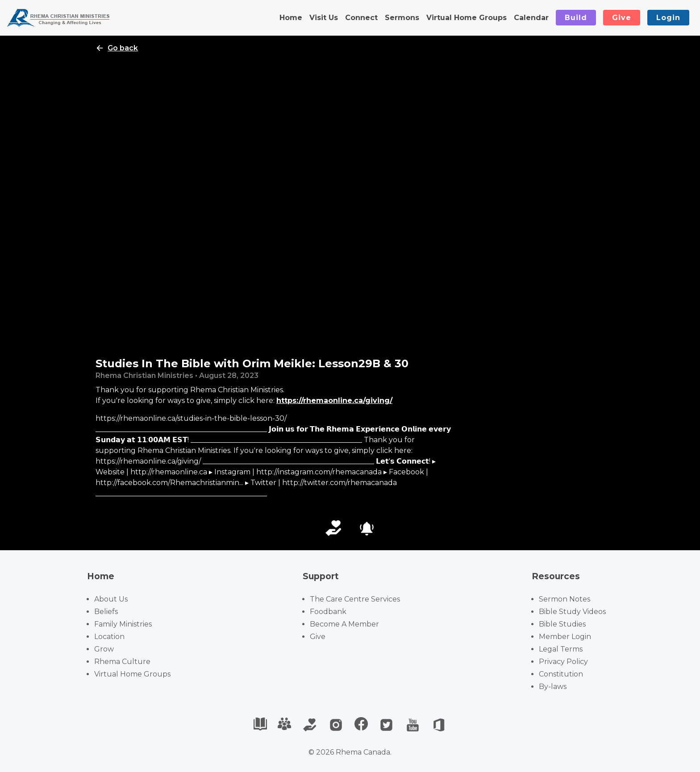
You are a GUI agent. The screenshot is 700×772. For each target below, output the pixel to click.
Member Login (565, 637)
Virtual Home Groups (467, 18)
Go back (117, 48)
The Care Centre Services (355, 599)
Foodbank (328, 612)
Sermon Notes (565, 599)
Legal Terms (561, 649)
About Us (111, 599)
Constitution (561, 674)
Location (109, 637)
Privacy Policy (563, 662)
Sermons (402, 18)
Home (291, 18)
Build (576, 18)
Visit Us (324, 18)
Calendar (531, 18)
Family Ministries (123, 624)
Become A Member (344, 624)
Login (668, 18)
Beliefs (106, 612)
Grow (104, 649)
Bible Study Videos (572, 612)
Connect (361, 18)
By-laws (553, 687)
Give (622, 18)
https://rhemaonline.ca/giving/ (334, 401)
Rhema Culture (122, 662)
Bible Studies (562, 624)
